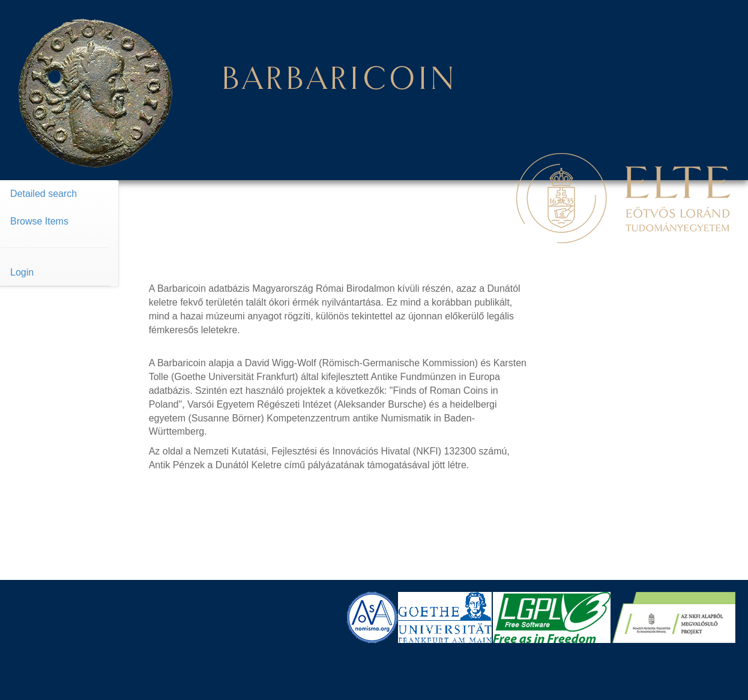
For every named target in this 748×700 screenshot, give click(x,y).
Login (22, 272)
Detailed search (44, 194)
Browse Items (39, 221)
